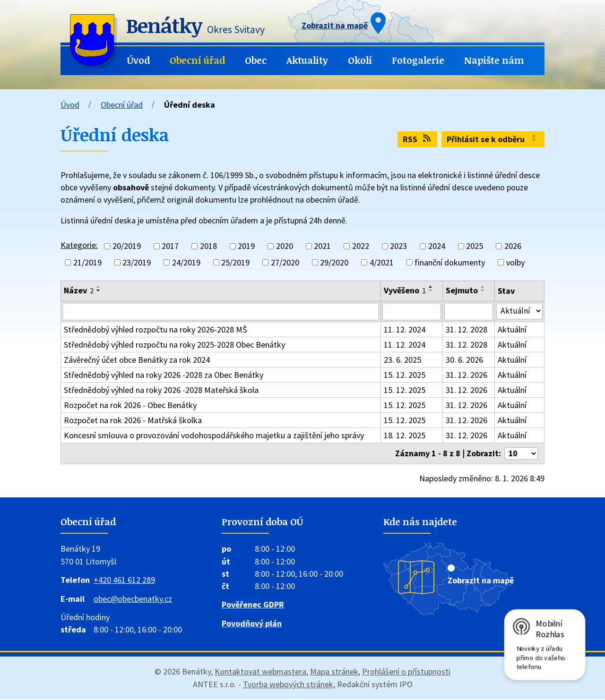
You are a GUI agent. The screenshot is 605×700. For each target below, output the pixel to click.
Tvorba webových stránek (288, 685)
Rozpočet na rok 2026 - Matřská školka (133, 421)
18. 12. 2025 (405, 436)
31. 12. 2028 (467, 330)
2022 (361, 246)
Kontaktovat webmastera (260, 672)
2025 (475, 246)
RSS (418, 139)
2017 (170, 246)
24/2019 (186, 262)
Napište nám (494, 60)
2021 (322, 246)
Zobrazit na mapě (481, 581)
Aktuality (307, 60)
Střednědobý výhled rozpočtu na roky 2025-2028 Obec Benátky (174, 345)
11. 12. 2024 (405, 330)
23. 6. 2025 (403, 360)
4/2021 (382, 262)
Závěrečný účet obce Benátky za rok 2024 (137, 360)
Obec (256, 60)
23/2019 (137, 262)
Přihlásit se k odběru (493, 139)
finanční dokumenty (450, 262)
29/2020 (334, 262)
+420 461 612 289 (124, 581)
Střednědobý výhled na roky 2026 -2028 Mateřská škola (161, 390)
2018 (208, 246)
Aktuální (513, 330)
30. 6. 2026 (465, 360)
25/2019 (235, 262)
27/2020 (285, 262)
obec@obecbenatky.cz (133, 600)
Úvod (138, 60)
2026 (513, 246)
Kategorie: (79, 245)
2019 (246, 246)
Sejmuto (463, 290)
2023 (398, 246)
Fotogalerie (418, 60)
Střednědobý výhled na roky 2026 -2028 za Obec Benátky (164, 375)
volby (515, 262)
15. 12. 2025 (405, 375)
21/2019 (87, 262)
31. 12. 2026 (467, 375)
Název (79, 290)
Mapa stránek (334, 672)
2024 (437, 246)
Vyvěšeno (405, 290)
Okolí (360, 60)
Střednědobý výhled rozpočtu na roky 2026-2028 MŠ (156, 330)
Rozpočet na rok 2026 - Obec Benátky (130, 405)
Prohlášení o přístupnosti (406, 672)
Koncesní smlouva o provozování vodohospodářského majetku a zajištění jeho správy (214, 436)
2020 (285, 246)
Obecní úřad (197, 60)
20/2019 (127, 246)
